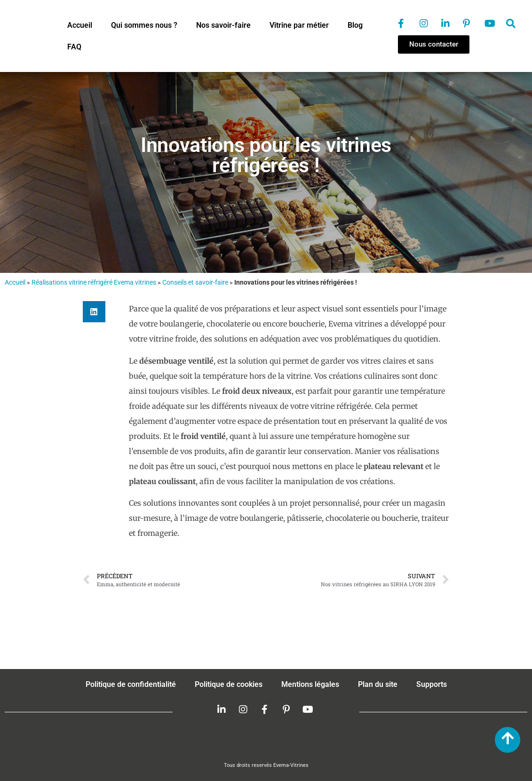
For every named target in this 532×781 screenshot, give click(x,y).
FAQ (74, 47)
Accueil (80, 25)
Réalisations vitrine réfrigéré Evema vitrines (94, 282)
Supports (432, 684)
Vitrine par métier (299, 25)
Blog (355, 25)
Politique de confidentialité (131, 684)
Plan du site (378, 684)
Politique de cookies (229, 684)
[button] (94, 312)
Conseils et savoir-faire (195, 282)
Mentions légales (310, 684)
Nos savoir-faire (223, 25)
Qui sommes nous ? (144, 25)
